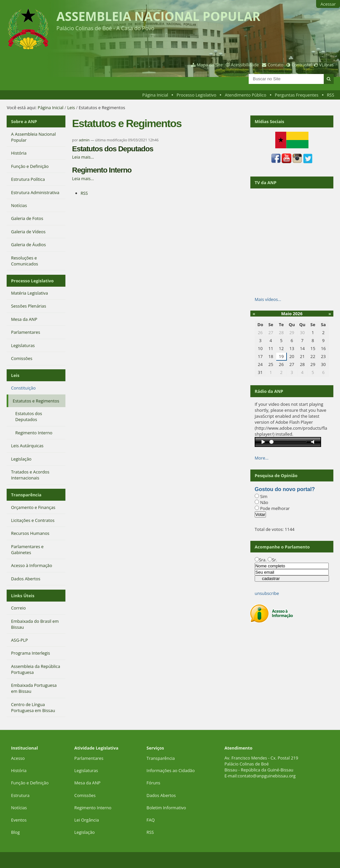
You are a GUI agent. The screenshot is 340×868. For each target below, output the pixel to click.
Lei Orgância (87, 820)
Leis (71, 108)
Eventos (19, 820)
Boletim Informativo (166, 808)
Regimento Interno (102, 170)
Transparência (26, 495)
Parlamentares (89, 758)
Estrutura (20, 795)
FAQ (151, 820)
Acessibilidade (245, 65)
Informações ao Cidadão (170, 770)
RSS (330, 95)
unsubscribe (267, 593)
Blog (15, 832)
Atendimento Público (246, 95)
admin (84, 140)
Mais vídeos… (268, 299)
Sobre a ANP (24, 121)
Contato (276, 65)
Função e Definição (30, 783)
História (19, 770)
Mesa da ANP (87, 783)
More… (262, 458)
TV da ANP (265, 182)
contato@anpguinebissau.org (267, 776)
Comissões (85, 795)
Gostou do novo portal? (285, 489)
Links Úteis (23, 596)
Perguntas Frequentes (296, 95)
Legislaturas (86, 770)
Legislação (85, 832)
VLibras (326, 65)
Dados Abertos (161, 795)
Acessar (328, 4)
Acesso (18, 758)
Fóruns (153, 783)
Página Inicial (155, 95)
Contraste (301, 65)
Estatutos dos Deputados (113, 149)
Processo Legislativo (197, 95)
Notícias (19, 808)
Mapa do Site (210, 65)
